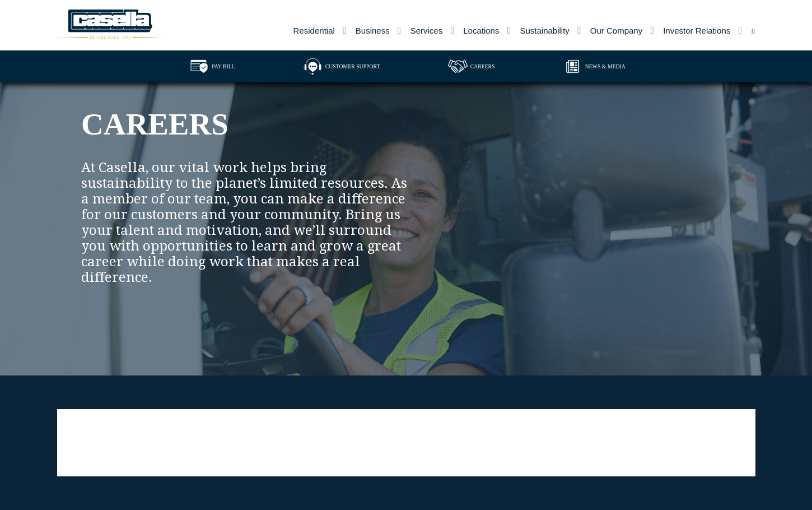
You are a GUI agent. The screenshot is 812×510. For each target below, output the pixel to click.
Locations (481, 31)
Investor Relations (697, 31)
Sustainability (544, 31)
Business (373, 31)
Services (427, 31)
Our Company (616, 31)
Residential (314, 31)
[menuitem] (320, 31)
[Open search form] (753, 28)
